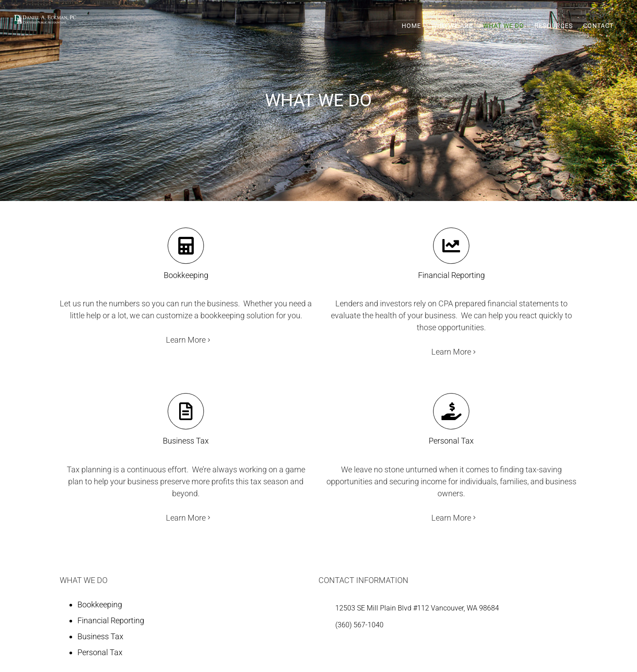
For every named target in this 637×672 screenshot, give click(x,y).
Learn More (186, 340)
